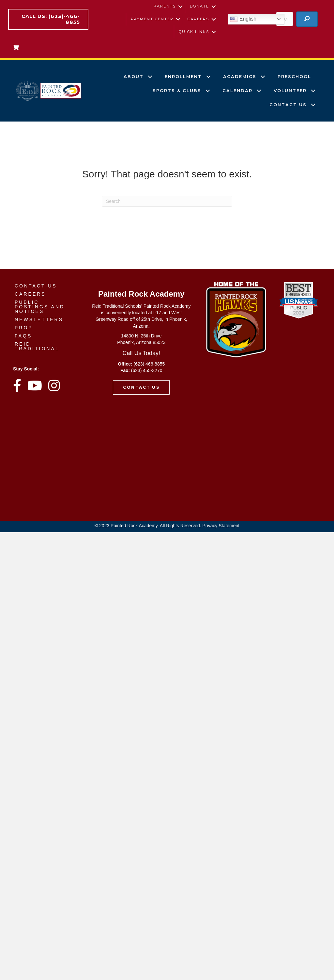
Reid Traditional (37, 346)
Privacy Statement (221, 526)
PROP (24, 328)
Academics (240, 76)
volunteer (290, 90)
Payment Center (152, 19)
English (243, 19)
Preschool (294, 76)
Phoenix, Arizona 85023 (141, 342)
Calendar (237, 90)
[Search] (167, 201)
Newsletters (39, 319)
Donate (199, 6)
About (134, 76)
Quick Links (194, 32)
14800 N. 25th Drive (141, 336)
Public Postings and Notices (40, 307)
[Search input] (285, 19)
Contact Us (288, 105)
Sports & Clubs (177, 90)
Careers (198, 19)
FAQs (23, 336)
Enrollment (183, 76)
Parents (165, 6)
